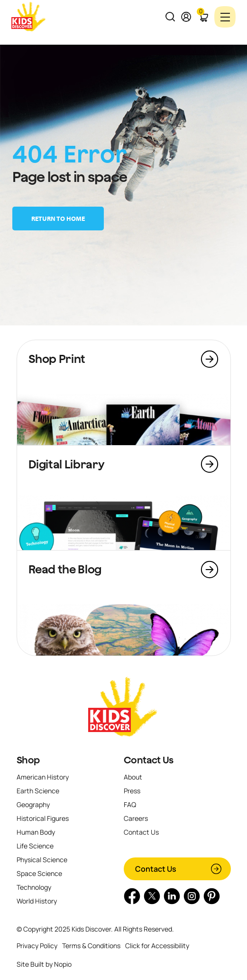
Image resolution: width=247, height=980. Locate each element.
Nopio (63, 964)
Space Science (39, 873)
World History (37, 901)
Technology (34, 887)
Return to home (58, 219)
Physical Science (42, 860)
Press (132, 791)
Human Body (36, 832)
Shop (28, 760)
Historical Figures (43, 818)
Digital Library (67, 464)
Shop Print (57, 359)
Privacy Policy (37, 946)
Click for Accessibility (157, 946)
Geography (33, 804)
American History (43, 777)
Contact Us (149, 760)
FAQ (130, 804)
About (133, 777)
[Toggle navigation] (225, 17)
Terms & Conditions (91, 946)
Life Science (35, 846)
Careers (136, 818)
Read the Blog (65, 569)
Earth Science (38, 791)
